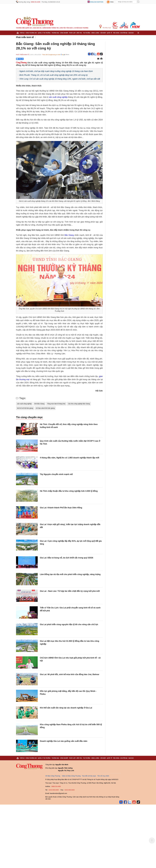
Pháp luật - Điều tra (76, 33)
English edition (97, 2)
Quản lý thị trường (44, 33)
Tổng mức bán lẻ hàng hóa (56, 404)
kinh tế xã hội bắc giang (25, 408)
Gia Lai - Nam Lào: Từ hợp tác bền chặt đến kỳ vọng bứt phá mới (70, 591)
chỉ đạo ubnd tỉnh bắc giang (45, 408)
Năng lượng (95, 33)
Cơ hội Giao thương (81, 28)
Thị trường (87, 33)
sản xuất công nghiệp (58, 97)
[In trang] (101, 59)
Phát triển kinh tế (25, 37)
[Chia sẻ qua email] (98, 59)
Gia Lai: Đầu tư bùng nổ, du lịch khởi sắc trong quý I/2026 (67, 558)
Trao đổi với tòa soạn (89, 776)
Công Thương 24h (31, 33)
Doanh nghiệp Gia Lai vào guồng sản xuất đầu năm (64, 741)
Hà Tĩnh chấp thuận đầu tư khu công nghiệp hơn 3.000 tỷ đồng (69, 491)
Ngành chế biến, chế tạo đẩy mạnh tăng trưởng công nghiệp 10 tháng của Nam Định (56, 71)
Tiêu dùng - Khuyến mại (120, 33)
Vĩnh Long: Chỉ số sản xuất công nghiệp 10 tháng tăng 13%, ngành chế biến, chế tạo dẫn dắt (60, 79)
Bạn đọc (131, 33)
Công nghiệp (64, 33)
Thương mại (55, 33)
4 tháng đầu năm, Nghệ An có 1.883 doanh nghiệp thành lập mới (69, 458)
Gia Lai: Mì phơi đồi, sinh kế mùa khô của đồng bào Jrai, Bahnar (70, 674)
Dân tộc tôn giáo (66, 28)
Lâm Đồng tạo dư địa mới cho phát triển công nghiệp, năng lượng (70, 574)
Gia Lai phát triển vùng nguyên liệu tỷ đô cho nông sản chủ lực (69, 624)
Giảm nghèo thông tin (51, 28)
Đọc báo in (37, 28)
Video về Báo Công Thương (71, 776)
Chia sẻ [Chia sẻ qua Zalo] (20, 59)
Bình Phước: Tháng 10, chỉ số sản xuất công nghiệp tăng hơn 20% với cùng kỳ (54, 75)
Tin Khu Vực (105, 27)
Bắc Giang (69, 235)
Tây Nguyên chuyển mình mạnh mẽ (56, 474)
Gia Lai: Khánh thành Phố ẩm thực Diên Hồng (61, 508)
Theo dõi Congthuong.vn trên (51, 55)
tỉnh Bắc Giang (39, 404)
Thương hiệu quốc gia (24, 28)
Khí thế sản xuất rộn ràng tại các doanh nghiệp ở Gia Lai (66, 708)
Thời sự (22, 33)
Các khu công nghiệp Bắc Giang (79, 404)
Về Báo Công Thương (53, 776)
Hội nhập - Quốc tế (106, 33)
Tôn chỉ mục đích (103, 776)
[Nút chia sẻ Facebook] (33, 59)
